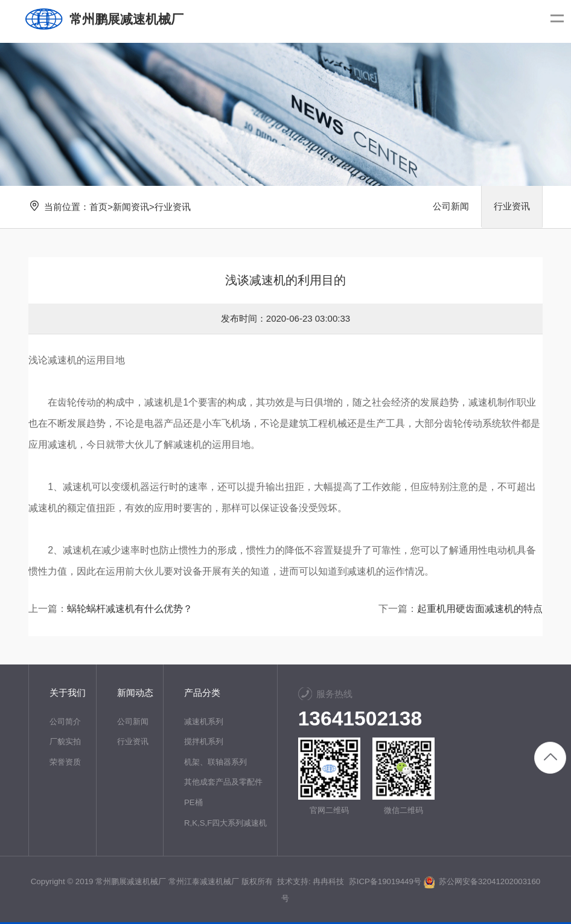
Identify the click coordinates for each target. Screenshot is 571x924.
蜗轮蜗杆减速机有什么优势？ (130, 609)
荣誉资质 (65, 762)
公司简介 (65, 722)
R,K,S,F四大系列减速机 (226, 823)
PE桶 (193, 802)
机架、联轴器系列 (215, 762)
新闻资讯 (131, 207)
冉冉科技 (328, 881)
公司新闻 (451, 207)
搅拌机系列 (204, 741)
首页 (98, 207)
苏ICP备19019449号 (384, 881)
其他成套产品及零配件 (223, 782)
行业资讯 (173, 207)
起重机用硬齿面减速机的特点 (480, 609)
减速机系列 (204, 722)
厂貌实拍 (65, 741)
